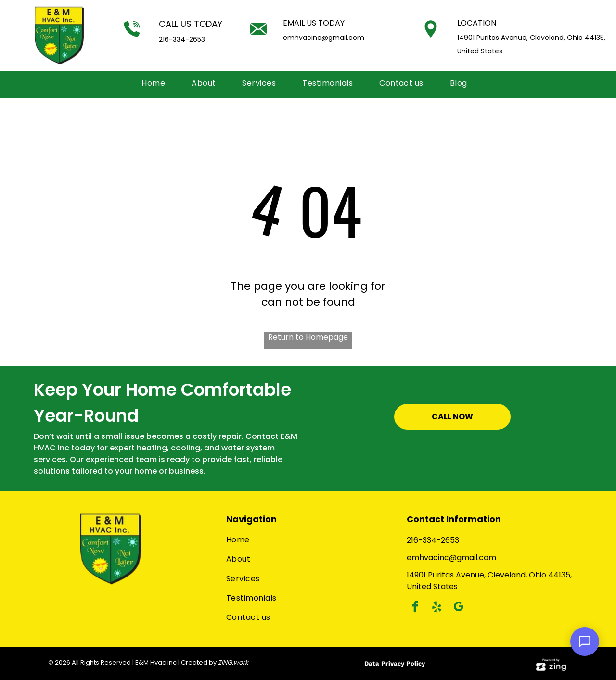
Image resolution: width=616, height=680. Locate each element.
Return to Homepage (308, 337)
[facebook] (415, 608)
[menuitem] (157, 83)
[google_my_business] (458, 608)
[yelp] (437, 608)
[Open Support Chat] (585, 642)
